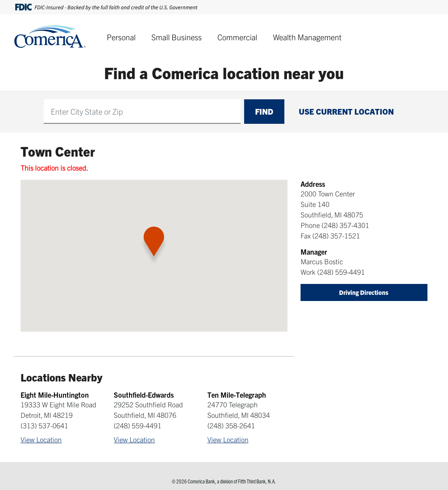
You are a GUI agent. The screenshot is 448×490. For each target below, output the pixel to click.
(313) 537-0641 (44, 425)
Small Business (177, 37)
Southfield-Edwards (144, 395)
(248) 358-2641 (231, 425)
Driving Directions (364, 292)
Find (264, 111)
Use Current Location (346, 111)
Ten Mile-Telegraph (237, 395)
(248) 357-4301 (345, 225)
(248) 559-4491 (341, 272)
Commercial (237, 37)
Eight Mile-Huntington (55, 395)
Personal (121, 37)
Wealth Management (307, 37)
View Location (41, 439)
